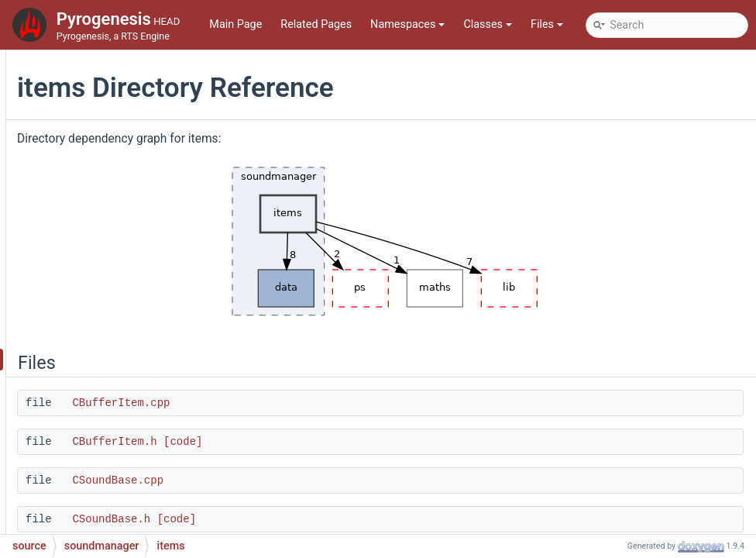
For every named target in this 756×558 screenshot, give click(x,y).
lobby (79, 80)
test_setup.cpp (101, 499)
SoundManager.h (119, 452)
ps (71, 196)
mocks (82, 127)
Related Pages (316, 24)
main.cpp (88, 475)
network (85, 150)
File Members (74, 522)
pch (74, 173)
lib (71, 57)
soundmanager (102, 313)
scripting (99, 382)
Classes (488, 24)
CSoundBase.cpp (307, 480)
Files (547, 24)
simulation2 (94, 289)
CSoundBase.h (300, 519)
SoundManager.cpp (125, 429)
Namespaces (407, 24)
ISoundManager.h (121, 406)
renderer (86, 220)
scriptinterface (101, 266)
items (91, 359)
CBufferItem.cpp (310, 403)
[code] (372, 442)
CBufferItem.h (303, 442)
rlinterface (90, 243)
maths (81, 103)
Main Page (235, 24)
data (88, 336)
